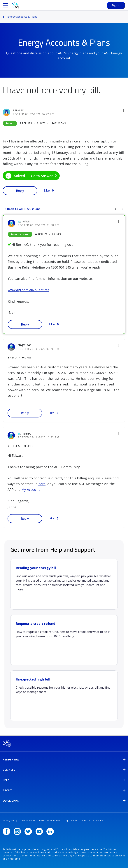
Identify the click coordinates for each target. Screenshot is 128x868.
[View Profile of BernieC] (18, 110)
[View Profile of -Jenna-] (27, 434)
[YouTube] (39, 831)
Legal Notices (72, 821)
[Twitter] (28, 831)
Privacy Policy (10, 821)
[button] (124, 110)
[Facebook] (6, 831)
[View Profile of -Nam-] (26, 221)
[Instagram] (17, 831)
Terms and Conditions (50, 821)
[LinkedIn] (50, 831)
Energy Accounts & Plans (22, 17)
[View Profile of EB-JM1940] (24, 345)
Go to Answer (42, 176)
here (42, 484)
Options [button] (126, 14)
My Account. (31, 490)
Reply (20, 191)
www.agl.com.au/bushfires (29, 290)
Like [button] (47, 190)
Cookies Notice (28, 821)
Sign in (116, 5)
